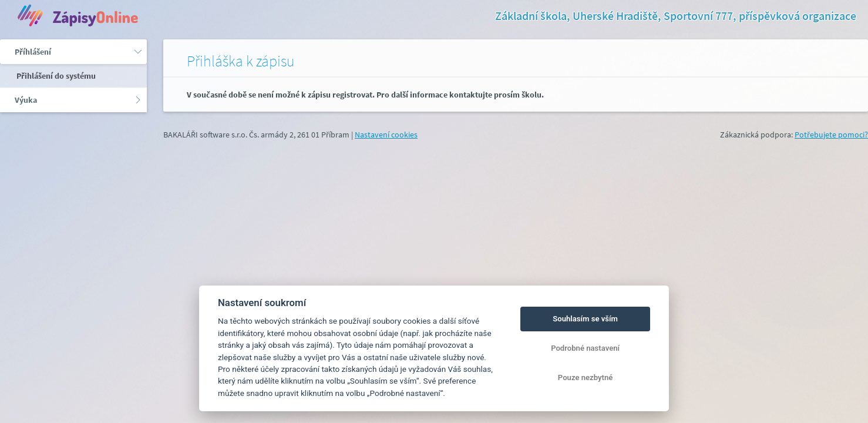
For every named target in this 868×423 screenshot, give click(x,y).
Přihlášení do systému (55, 76)
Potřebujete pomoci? (831, 135)
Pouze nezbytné (586, 377)
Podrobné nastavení (585, 348)
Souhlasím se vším (585, 319)
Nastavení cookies (386, 135)
